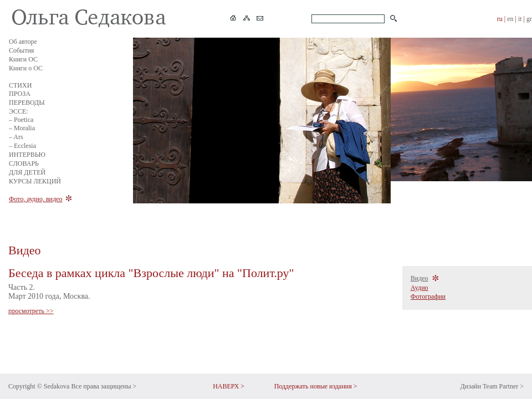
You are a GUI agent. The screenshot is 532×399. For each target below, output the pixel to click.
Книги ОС (23, 59)
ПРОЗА (20, 94)
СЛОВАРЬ (24, 163)
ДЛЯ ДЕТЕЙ (27, 172)
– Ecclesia (22, 146)
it (520, 19)
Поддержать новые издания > (316, 386)
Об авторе (23, 42)
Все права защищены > (104, 386)
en (510, 19)
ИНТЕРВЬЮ (27, 155)
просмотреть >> (31, 311)
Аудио (420, 288)
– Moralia (22, 128)
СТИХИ (20, 85)
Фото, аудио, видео (35, 199)
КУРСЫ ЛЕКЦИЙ (35, 181)
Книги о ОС (26, 68)
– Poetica (21, 120)
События (21, 50)
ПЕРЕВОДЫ (27, 103)
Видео (420, 278)
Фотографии (428, 296)
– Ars (16, 137)
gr (529, 19)
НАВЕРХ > (229, 386)
